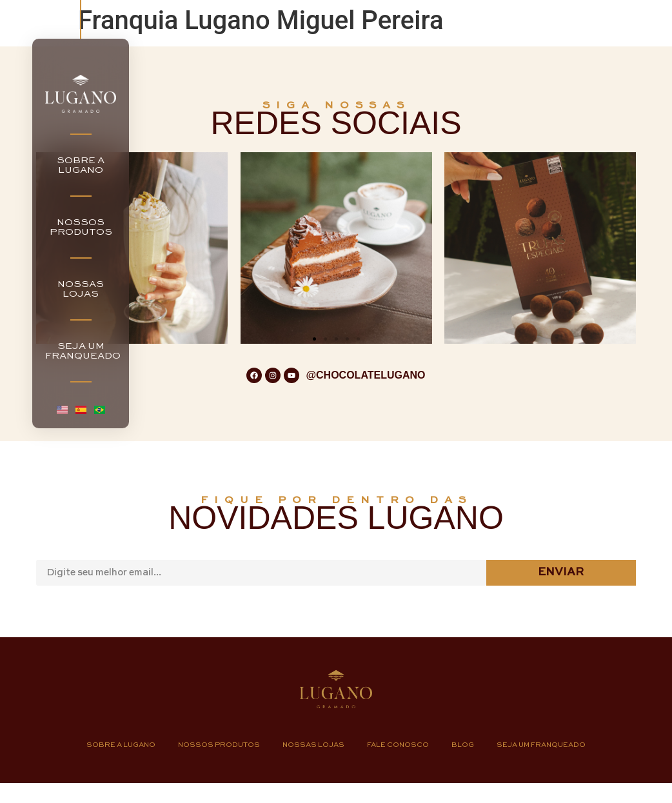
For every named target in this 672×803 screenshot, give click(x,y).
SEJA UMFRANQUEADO (83, 351)
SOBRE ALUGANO (81, 165)
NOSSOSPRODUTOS (81, 227)
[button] (314, 339)
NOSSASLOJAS (81, 289)
